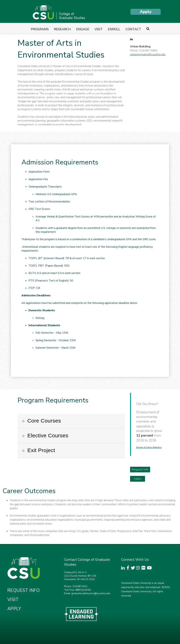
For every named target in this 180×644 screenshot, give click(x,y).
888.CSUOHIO (83, 590)
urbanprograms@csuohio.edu (148, 54)
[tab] (71, 421)
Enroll (114, 29)
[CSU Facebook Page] (129, 569)
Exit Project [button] (41, 450)
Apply (146, 12)
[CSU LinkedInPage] (124, 569)
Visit (99, 29)
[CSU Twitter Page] (134, 569)
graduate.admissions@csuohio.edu (91, 593)
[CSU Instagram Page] (139, 569)
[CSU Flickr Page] (144, 569)
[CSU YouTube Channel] (150, 569)
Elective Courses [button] (47, 435)
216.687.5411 (80, 586)
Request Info (140, 470)
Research (62, 29)
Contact (133, 29)
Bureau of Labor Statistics (149, 447)
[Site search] (148, 29)
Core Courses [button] (43, 421)
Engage (83, 29)
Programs (40, 29)
